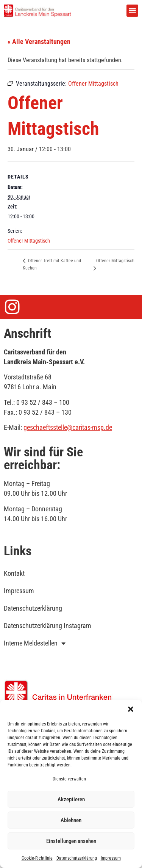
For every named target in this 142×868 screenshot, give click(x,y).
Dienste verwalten (69, 779)
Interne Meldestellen (35, 643)
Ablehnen (71, 820)
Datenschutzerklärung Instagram (48, 626)
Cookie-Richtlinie (37, 858)
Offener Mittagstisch (29, 241)
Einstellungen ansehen (71, 841)
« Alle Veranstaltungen (39, 42)
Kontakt (14, 573)
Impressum (111, 858)
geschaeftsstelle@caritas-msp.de (68, 427)
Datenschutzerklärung (77, 858)
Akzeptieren (71, 799)
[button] (131, 709)
